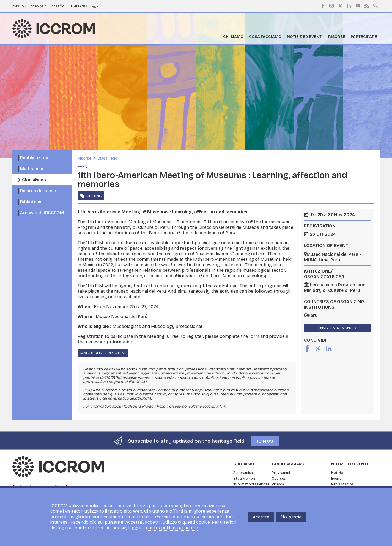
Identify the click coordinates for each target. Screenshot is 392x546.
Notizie (337, 473)
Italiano (79, 6)
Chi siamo (233, 37)
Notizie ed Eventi (305, 37)
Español (59, 6)
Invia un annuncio (338, 328)
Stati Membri (244, 479)
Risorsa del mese (38, 191)
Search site (375, 5)
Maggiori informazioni (103, 353)
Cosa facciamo (265, 37)
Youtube (358, 6)
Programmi (281, 473)
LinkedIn (349, 6)
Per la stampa (342, 484)
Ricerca (278, 484)
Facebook (323, 6)
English (19, 6)
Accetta (261, 517)
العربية (96, 6)
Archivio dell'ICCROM (42, 213)
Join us (265, 441)
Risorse (337, 37)
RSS (367, 6)
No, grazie (291, 517)
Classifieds (34, 180)
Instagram (331, 6)
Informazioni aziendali (251, 484)
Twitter (340, 6)
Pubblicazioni (34, 158)
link (223, 406)
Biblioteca (31, 202)
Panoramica (243, 473)
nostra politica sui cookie (172, 528)
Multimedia (32, 169)
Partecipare (364, 37)
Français (39, 6)
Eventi (336, 479)
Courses (279, 479)
